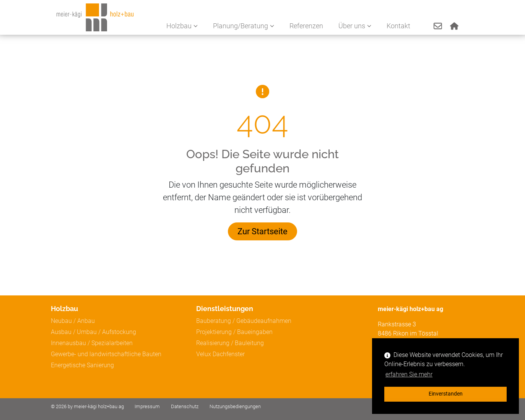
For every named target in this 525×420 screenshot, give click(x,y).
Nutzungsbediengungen (235, 406)
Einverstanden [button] (446, 394)
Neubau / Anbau (73, 321)
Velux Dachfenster (220, 354)
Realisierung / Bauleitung (230, 343)
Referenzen (308, 27)
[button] (439, 27)
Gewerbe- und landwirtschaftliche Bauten (106, 354)
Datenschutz (185, 406)
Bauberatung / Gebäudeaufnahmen (244, 321)
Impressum (147, 406)
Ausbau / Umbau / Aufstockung (93, 332)
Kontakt (400, 27)
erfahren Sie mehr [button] (409, 374)
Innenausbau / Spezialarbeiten (92, 343)
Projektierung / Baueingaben (234, 332)
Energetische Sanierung (82, 365)
